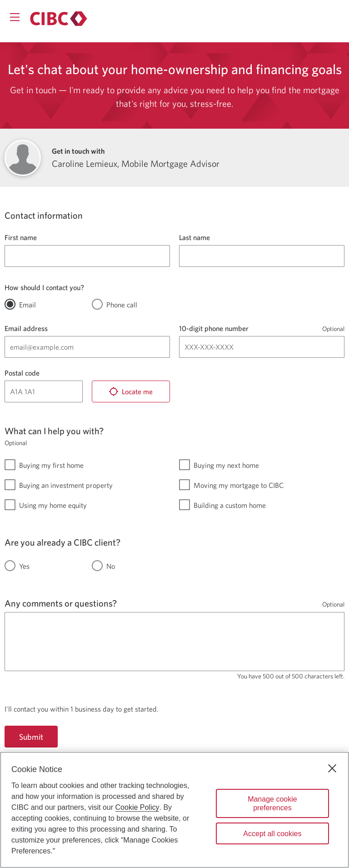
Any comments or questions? (61, 603)
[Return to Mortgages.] (59, 19)
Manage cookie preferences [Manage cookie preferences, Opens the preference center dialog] (272, 803)
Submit (31, 737)
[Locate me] (131, 391)
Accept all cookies (272, 834)
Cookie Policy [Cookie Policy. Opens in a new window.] (137, 807)
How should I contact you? (44, 287)
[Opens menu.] (15, 17)
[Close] (332, 768)
